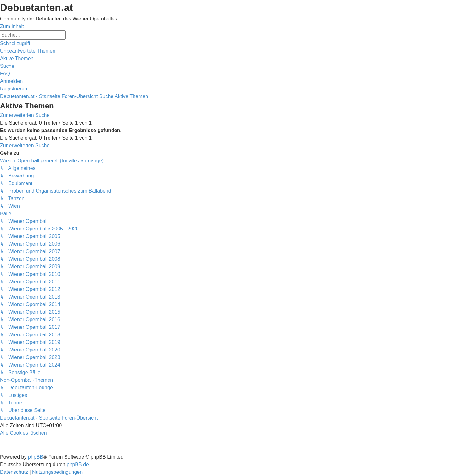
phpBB (36, 457)
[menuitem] (28, 51)
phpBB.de (78, 464)
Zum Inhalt (12, 26)
